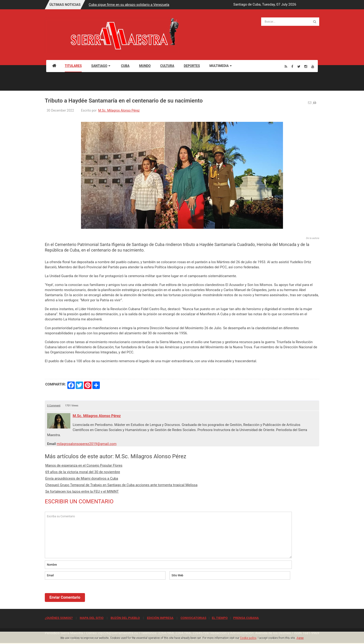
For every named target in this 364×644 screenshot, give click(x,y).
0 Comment (54, 406)
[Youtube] (313, 66)
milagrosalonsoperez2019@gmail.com (87, 444)
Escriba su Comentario (168, 535)
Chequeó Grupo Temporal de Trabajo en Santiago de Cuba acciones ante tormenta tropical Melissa (121, 485)
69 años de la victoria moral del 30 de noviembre (83, 472)
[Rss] (286, 66)
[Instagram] (306, 66)
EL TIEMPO (220, 618)
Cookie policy (248, 638)
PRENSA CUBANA (246, 618)
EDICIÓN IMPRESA (160, 618)
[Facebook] (292, 66)
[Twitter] (299, 66)
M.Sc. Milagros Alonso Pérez (119, 110)
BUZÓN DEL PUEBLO (125, 618)
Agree (300, 638)
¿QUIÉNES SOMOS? (59, 618)
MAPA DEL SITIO (91, 618)
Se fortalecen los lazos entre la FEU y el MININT (82, 491)
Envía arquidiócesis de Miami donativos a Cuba (82, 478)
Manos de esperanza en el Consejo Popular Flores (84, 465)
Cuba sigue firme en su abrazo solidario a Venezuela (129, 5)
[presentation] (80, 593)
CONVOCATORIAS (193, 618)
